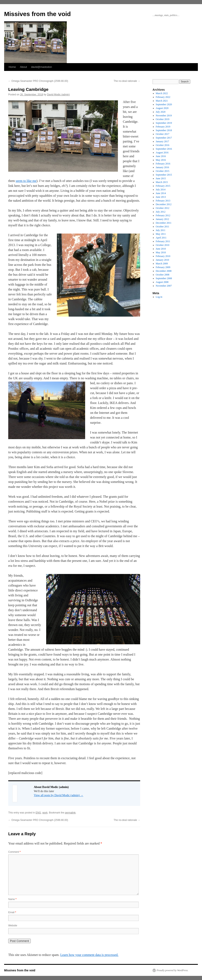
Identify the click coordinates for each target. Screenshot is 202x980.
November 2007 (164, 286)
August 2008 (162, 282)
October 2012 (163, 208)
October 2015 (163, 171)
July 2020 (161, 112)
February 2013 (163, 201)
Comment (14, 852)
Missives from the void (37, 14)
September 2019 (164, 123)
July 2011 (161, 230)
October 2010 (163, 245)
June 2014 (161, 193)
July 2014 (161, 190)
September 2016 (164, 149)
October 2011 (163, 227)
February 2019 (163, 127)
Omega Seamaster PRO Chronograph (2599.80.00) (38, 81)
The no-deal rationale (127, 81)
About (23, 67)
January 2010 (162, 260)
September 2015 (164, 175)
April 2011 (161, 238)
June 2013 (161, 197)
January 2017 (162, 141)
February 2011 (163, 241)
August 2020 (162, 108)
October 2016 (163, 145)
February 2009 (163, 267)
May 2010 (161, 252)
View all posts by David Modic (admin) (59, 795)
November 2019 (164, 116)
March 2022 (162, 93)
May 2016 (161, 160)
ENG (38, 813)
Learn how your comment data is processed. (89, 955)
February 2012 (163, 215)
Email (12, 912)
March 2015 (162, 182)
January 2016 (162, 167)
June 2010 (161, 249)
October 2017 (163, 134)
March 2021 (162, 101)
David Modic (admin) (58, 95)
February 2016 (163, 164)
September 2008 (164, 278)
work (45, 813)
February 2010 (163, 256)
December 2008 (164, 271)
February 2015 (163, 186)
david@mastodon (42, 67)
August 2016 (162, 153)
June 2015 (161, 178)
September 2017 (164, 138)
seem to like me (26, 181)
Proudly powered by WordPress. (173, 970)
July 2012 (161, 212)
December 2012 (164, 204)
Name (12, 899)
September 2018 (164, 130)
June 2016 (161, 156)
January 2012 (162, 219)
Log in (159, 297)
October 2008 (163, 275)
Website (13, 926)
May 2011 (161, 234)
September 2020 (164, 104)
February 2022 (163, 97)
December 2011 (164, 223)
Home (12, 67)
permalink (70, 813)
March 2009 (162, 264)
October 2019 (163, 119)
